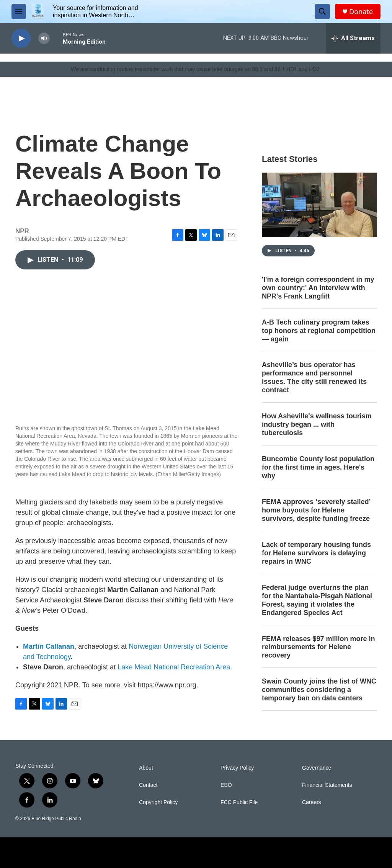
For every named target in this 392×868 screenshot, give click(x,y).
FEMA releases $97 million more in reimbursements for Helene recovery (318, 647)
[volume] (44, 38)
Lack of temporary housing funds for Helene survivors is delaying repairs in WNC (316, 553)
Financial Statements (327, 785)
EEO (226, 785)
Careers (312, 802)
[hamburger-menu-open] (19, 11)
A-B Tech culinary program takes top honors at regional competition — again (319, 331)
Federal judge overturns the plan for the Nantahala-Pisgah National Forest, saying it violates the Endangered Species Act (317, 600)
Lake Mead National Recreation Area (174, 667)
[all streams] (353, 38)
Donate (361, 12)
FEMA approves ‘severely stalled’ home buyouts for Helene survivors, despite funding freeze (316, 510)
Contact (148, 785)
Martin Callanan (49, 646)
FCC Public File (239, 802)
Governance (317, 768)
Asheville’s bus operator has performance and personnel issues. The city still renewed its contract (314, 377)
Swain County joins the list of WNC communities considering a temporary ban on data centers (319, 690)
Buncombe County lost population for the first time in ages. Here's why (318, 467)
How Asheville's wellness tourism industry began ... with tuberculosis (317, 424)
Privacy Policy (237, 768)
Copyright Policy (158, 802)
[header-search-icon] (322, 11)
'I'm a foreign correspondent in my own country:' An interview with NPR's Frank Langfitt (318, 288)
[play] (21, 38)
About (146, 768)
